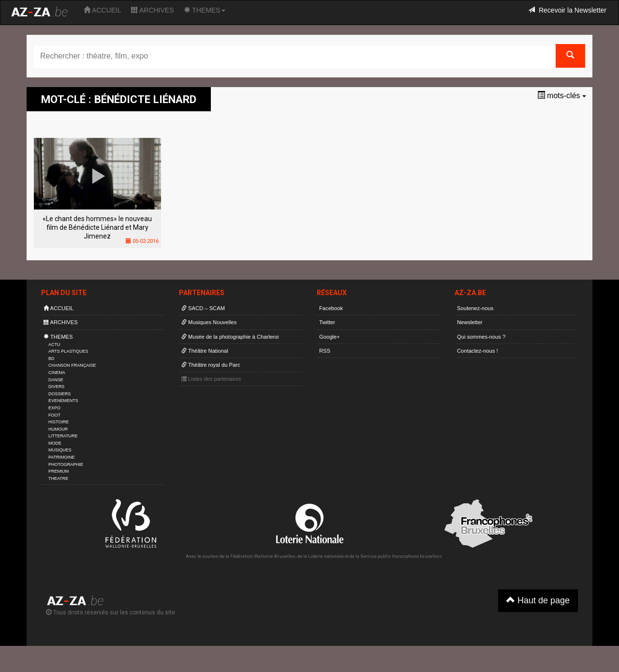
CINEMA (57, 373)
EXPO (54, 408)
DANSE (56, 380)
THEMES (205, 10)
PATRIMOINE (61, 457)
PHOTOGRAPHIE (66, 464)
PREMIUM (59, 471)
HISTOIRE (59, 422)
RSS (325, 351)
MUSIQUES (60, 450)
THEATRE (58, 478)
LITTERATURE (63, 436)
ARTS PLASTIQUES (68, 351)
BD (51, 358)
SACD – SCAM (203, 308)
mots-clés (562, 96)
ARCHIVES (153, 10)
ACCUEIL (103, 10)
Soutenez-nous (475, 308)
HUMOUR (58, 429)
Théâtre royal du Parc (211, 365)
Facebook (331, 308)
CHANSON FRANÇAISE (72, 365)
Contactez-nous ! (478, 351)
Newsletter (470, 322)
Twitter (327, 322)
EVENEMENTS (63, 401)
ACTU (54, 344)
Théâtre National (205, 351)
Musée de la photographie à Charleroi (230, 337)
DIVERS (56, 387)
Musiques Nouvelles (209, 322)
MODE (55, 443)
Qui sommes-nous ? (481, 337)
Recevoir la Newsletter (567, 10)
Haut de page (538, 600)
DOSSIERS (59, 394)
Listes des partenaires (211, 379)
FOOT (54, 415)
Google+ (330, 337)
